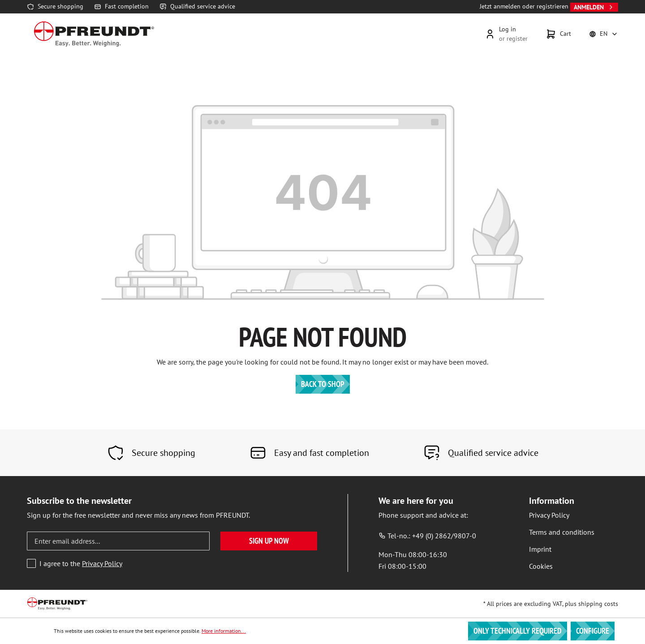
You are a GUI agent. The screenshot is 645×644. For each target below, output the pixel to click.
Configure (593, 631)
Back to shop (323, 384)
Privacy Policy (102, 563)
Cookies (541, 566)
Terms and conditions (562, 532)
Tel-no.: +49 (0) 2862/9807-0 (427, 536)
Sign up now (269, 541)
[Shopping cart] (558, 34)
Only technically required (518, 631)
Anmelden (594, 7)
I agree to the (81, 563)
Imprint (540, 549)
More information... (224, 631)
